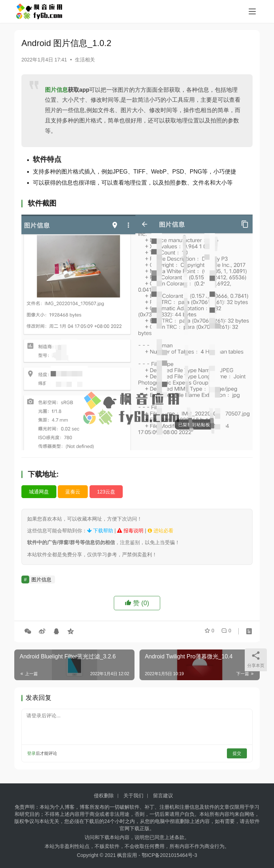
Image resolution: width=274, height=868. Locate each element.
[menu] (252, 11)
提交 (237, 753)
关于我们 (133, 796)
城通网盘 (39, 492)
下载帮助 (100, 531)
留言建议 (163, 796)
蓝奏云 (73, 492)
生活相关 (85, 60)
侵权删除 (104, 796)
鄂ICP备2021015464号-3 (169, 855)
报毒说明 (130, 531)
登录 (31, 753)
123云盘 (106, 492)
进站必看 (161, 531)
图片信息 (56, 90)
